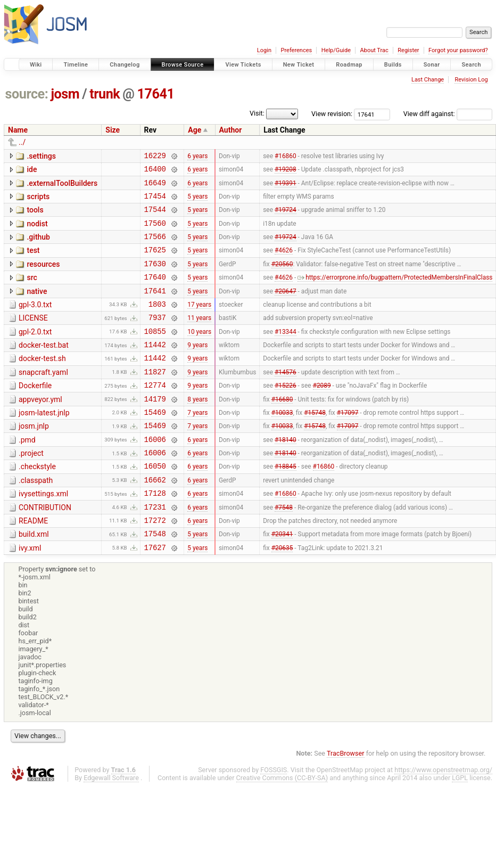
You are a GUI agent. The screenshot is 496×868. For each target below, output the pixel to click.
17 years (199, 323)
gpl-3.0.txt (35, 322)
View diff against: (448, 114)
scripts (38, 201)
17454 (155, 202)
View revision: (332, 114)
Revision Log (471, 80)
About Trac (374, 50)
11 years (199, 338)
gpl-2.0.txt (35, 353)
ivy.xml (30, 594)
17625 (155, 262)
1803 (157, 323)
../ (22, 142)
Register (408, 50)
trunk (105, 94)
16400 (155, 172)
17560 (155, 232)
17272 (155, 565)
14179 (155, 429)
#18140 (286, 474)
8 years (197, 429)
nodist (37, 232)
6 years (197, 157)
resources (43, 277)
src (32, 292)
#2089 (322, 414)
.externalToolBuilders (62, 186)
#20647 (286, 308)
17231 (155, 550)
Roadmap (349, 65)
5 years (197, 202)
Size (113, 130)
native (37, 307)
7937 (157, 338)
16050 (155, 504)
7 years (197, 444)
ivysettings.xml (43, 534)
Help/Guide (336, 50)
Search (471, 65)
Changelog (125, 65)
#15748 (315, 444)
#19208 (286, 172)
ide (32, 171)
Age (195, 130)
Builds (393, 65)
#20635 (282, 595)
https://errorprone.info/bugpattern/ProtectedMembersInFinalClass (395, 293)
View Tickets (243, 65)
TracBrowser (346, 801)
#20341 (282, 580)
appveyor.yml (40, 428)
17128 (155, 534)
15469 (155, 444)
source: (27, 94)
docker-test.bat (44, 367)
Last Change (428, 80)
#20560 (282, 277)
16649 (155, 187)
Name (18, 130)
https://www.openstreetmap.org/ (443, 818)
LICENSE (33, 337)
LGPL (460, 826)
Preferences (296, 50)
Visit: (257, 113)
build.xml (34, 579)
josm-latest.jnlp (44, 443)
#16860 (286, 157)
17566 (155, 247)
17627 (155, 595)
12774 (155, 413)
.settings (41, 156)
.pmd (27, 473)
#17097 (348, 444)
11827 (155, 399)
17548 (155, 580)
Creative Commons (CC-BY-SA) (282, 826)
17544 (155, 217)
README (33, 564)
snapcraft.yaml (43, 398)
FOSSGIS (274, 818)
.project (31, 488)
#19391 (286, 187)
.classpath (36, 519)
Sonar (432, 65)
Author (231, 130)
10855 (155, 353)
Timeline (76, 65)
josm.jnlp (34, 458)
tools (35, 216)
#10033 (282, 444)
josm (65, 94)
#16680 (282, 429)
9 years (197, 369)
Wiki (36, 65)
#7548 (284, 550)
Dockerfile (35, 413)
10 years (199, 353)
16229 (155, 157)
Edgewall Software (111, 826)
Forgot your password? (458, 50)
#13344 (286, 353)
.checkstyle (37, 503)
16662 (155, 519)
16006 (155, 474)
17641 (156, 94)
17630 (155, 278)
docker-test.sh (42, 382)
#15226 (286, 414)
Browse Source (183, 65)
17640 (155, 293)
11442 (155, 368)
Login (264, 50)
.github (38, 247)
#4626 (284, 263)
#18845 (286, 504)
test (33, 261)
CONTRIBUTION (45, 549)
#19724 (286, 217)
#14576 (286, 398)
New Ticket (299, 65)
